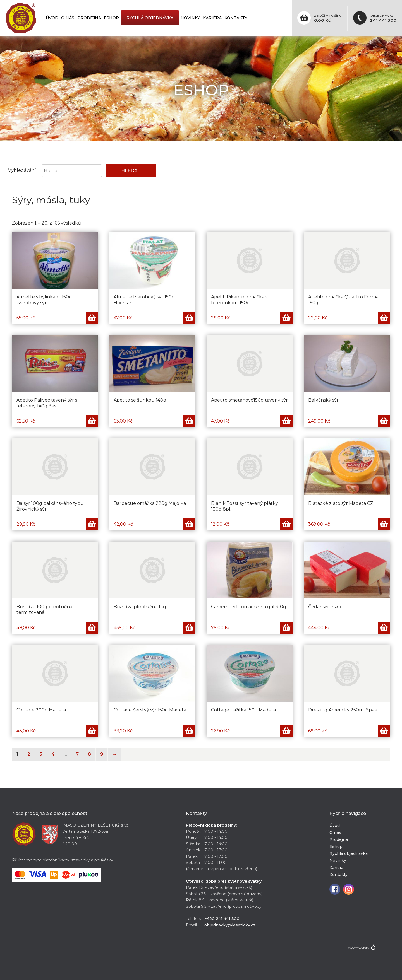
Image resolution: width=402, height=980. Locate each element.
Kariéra (212, 18)
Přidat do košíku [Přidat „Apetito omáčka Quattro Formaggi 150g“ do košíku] (384, 318)
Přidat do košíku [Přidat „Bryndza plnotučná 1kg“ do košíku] (189, 628)
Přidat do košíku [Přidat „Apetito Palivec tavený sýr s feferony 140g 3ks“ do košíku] (92, 421)
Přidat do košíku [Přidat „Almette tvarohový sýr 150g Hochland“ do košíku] (189, 318)
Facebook (335, 889)
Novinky (190, 18)
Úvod (52, 18)
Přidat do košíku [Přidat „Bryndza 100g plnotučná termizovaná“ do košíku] (92, 628)
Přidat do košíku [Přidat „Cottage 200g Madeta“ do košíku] (92, 731)
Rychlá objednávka (150, 18)
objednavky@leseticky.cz (230, 925)
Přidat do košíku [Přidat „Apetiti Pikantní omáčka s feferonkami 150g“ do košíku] (286, 318)
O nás (68, 18)
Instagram (349, 889)
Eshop (111, 18)
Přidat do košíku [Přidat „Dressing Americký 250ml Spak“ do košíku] (384, 731)
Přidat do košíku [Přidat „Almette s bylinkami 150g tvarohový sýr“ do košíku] (92, 318)
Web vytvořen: (358, 948)
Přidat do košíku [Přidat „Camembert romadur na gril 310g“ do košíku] (286, 628)
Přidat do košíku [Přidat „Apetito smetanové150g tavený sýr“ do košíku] (286, 421)
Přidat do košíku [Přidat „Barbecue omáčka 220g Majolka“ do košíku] (189, 524)
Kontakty (236, 18)
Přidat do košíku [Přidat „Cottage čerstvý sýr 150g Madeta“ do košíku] (189, 731)
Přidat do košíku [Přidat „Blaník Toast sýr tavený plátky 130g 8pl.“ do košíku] (286, 524)
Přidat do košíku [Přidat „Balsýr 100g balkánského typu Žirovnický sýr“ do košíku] (92, 524)
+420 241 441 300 (222, 919)
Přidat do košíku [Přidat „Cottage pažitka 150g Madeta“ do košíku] (286, 731)
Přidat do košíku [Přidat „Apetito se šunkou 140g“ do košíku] (189, 421)
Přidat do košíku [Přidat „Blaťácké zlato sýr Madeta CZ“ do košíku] (384, 524)
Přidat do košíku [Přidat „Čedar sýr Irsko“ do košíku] (384, 628)
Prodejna (89, 18)
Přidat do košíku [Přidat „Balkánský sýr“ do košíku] (384, 421)
